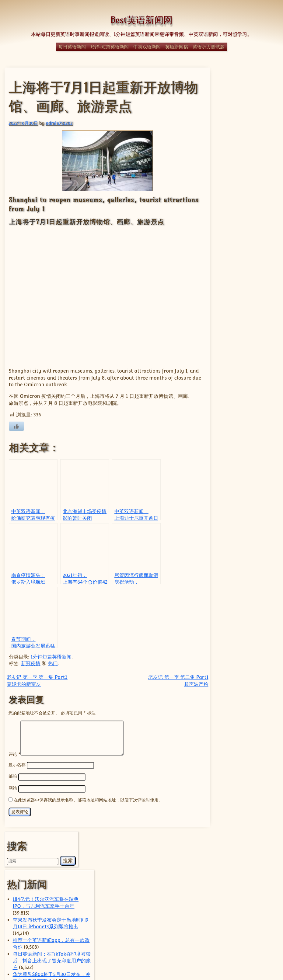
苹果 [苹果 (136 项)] (233, 924)
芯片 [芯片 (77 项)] (253, 917)
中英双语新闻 (147, 47)
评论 (14, 749)
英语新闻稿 (177, 47)
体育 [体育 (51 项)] (241, 833)
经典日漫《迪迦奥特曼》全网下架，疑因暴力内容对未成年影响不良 (245, 478)
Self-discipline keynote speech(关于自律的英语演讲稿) (245, 308)
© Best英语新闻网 (141, 953)
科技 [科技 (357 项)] (246, 895)
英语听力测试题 (209, 47)
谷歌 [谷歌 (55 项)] (253, 925)
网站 (13, 782)
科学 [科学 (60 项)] (220, 897)
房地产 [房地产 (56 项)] (258, 850)
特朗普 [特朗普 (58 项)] (241, 877)
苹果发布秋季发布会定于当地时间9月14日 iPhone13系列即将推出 (245, 165)
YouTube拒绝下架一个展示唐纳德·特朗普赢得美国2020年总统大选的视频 (246, 342)
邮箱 (13, 771)
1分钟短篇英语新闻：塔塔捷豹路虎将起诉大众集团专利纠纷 (246, 288)
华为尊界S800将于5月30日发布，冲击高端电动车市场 (245, 233)
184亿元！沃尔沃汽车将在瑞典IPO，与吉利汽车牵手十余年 (245, 145)
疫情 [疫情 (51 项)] (229, 886)
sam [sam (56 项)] (228, 792)
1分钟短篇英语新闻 (110, 47)
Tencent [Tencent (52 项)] (234, 799)
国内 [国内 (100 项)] (231, 843)
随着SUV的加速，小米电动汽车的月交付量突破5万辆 (245, 670)
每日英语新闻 (72, 47)
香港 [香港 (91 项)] (242, 932)
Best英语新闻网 (141, 20)
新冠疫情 (31, 658)
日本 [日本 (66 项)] (250, 859)
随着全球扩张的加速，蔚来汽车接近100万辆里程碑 (245, 650)
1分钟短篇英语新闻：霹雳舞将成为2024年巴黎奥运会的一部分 (246, 444)
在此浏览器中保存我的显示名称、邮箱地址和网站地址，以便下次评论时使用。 (88, 794)
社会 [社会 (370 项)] (254, 885)
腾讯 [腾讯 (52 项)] (238, 917)
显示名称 (17, 759)
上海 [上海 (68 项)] (239, 821)
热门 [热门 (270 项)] (245, 867)
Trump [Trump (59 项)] (248, 809)
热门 (53, 658)
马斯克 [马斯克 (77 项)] (262, 932)
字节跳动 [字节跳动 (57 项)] (223, 850)
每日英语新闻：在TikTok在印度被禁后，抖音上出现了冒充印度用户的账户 (245, 206)
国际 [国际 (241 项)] (257, 842)
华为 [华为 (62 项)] (257, 833)
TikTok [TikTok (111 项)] (225, 808)
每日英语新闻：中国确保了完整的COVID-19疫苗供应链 (245, 370)
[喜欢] (16, 421)
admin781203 (59, 123)
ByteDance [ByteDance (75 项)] (245, 760)
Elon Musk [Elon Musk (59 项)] (246, 784)
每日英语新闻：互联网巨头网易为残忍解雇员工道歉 (245, 254)
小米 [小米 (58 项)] (241, 850)
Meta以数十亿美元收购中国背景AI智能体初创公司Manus (245, 711)
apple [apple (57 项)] (221, 760)
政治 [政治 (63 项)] (234, 859)
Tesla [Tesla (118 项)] (257, 798)
